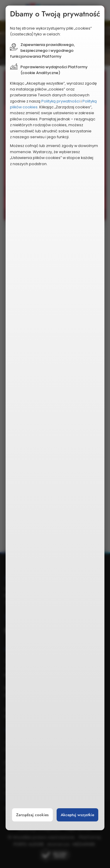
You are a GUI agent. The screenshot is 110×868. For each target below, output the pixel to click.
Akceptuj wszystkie (77, 815)
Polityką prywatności (61, 101)
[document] (55, 418)
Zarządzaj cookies (32, 815)
